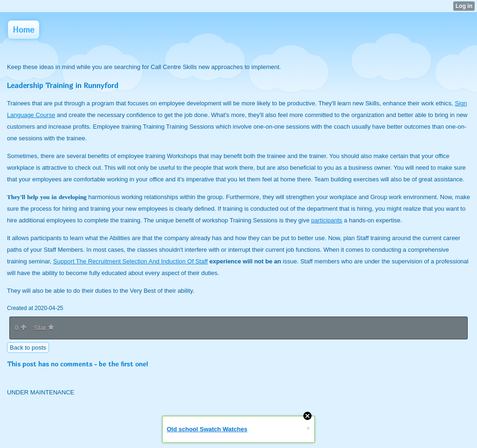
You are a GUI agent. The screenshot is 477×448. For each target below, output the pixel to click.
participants (327, 220)
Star (44, 328)
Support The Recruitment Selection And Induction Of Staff (130, 261)
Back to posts (28, 348)
